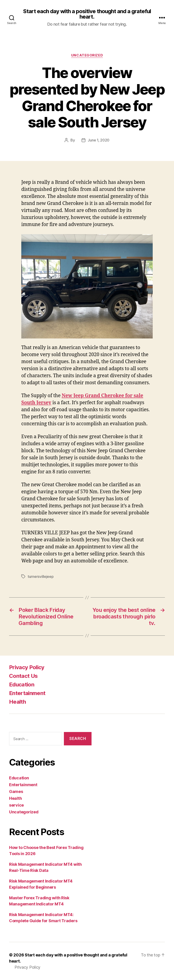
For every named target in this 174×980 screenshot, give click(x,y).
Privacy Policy (27, 667)
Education (22, 685)
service (16, 805)
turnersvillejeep (41, 576)
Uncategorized (87, 55)
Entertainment (27, 693)
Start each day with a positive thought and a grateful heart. (87, 14)
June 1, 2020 (99, 140)
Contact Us (23, 676)
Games (16, 792)
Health (17, 702)
